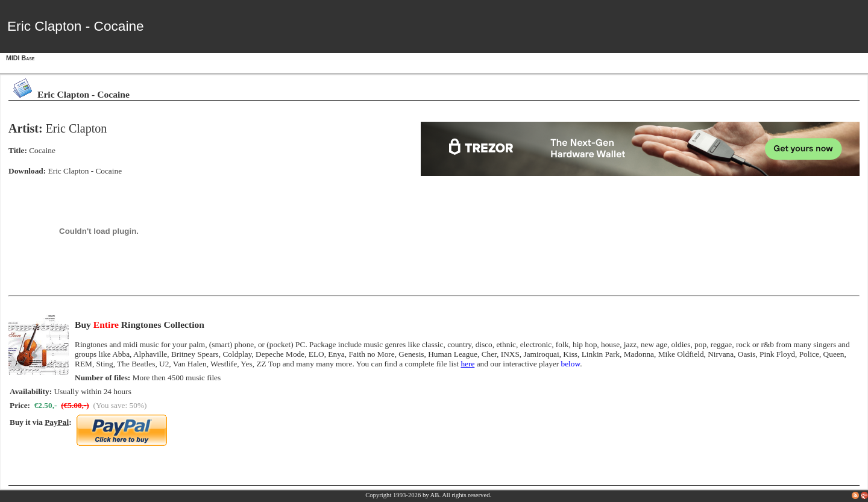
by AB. (432, 495)
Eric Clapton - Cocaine (85, 171)
